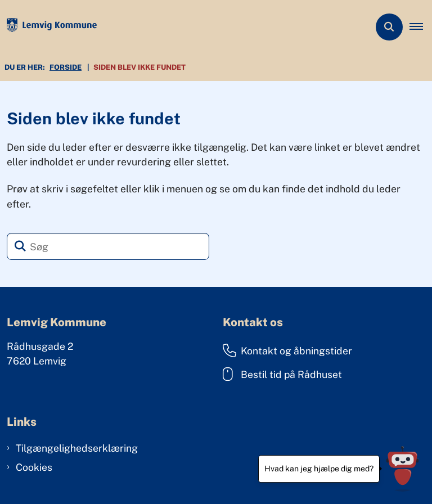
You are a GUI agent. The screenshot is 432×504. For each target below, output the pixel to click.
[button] (421, 27)
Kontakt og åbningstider (287, 350)
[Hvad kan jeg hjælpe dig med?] (402, 469)
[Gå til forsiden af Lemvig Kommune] (48, 27)
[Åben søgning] (389, 27)
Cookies (34, 467)
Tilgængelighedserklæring (77, 448)
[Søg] (108, 246)
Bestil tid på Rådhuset (282, 374)
